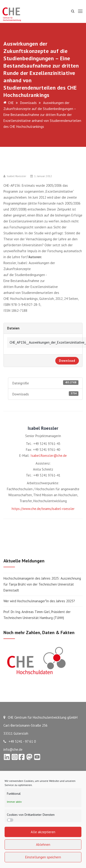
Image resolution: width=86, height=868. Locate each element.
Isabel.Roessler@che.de (49, 456)
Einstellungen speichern (43, 857)
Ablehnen (43, 845)
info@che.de (13, 749)
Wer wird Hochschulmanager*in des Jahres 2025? (39, 601)
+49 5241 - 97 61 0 (20, 741)
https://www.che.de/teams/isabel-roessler (43, 509)
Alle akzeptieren (43, 832)
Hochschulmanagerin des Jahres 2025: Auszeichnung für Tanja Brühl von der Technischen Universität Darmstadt (42, 584)
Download (67, 361)
